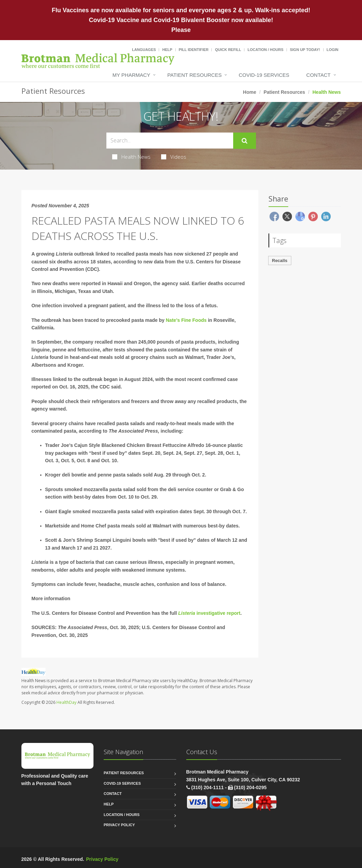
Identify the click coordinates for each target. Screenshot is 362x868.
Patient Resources (194, 75)
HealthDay (66, 702)
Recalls (280, 261)
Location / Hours (265, 50)
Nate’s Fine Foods (186, 320)
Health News (131, 157)
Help (167, 50)
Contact (318, 75)
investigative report (218, 613)
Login (333, 50)
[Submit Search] (245, 141)
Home (250, 92)
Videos (174, 157)
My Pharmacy (131, 75)
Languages (144, 50)
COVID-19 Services (264, 75)
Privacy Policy (119, 825)
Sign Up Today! (305, 50)
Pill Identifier (194, 50)
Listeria (187, 613)
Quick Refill (228, 50)
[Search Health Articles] (170, 141)
